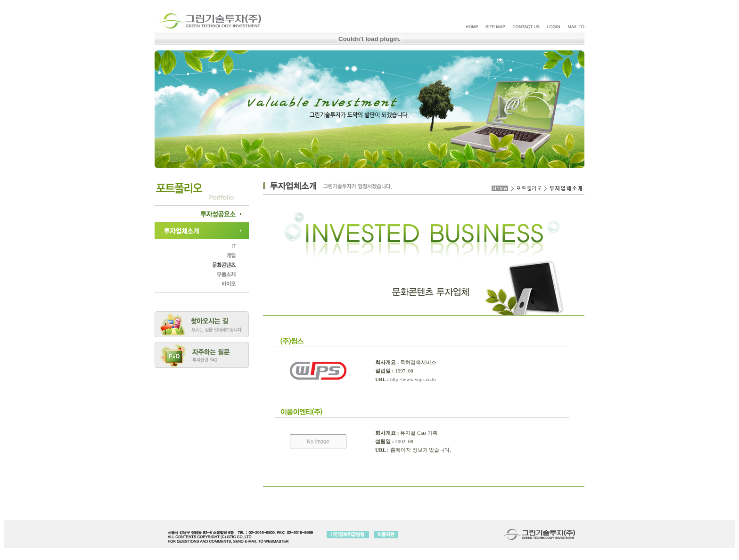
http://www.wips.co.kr (413, 379)
